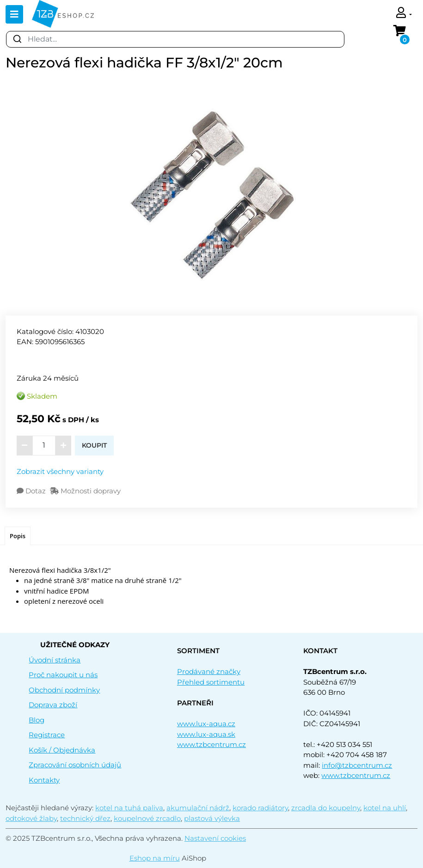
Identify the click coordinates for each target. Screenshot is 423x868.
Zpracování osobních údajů (75, 765)
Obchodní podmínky (64, 690)
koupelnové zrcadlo (147, 818)
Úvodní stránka (55, 660)
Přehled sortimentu (211, 682)
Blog (37, 720)
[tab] (18, 536)
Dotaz (32, 491)
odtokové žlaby (31, 818)
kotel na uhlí (385, 808)
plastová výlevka (212, 818)
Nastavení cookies (215, 838)
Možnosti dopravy (85, 491)
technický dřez (85, 818)
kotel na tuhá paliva (129, 808)
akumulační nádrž (198, 808)
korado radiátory (260, 808)
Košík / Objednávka (62, 750)
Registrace (47, 735)
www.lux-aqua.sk (206, 734)
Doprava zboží (53, 705)
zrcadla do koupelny (326, 808)
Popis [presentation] (18, 536)
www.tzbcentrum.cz (211, 744)
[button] (404, 14)
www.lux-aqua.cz (206, 724)
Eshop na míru (155, 858)
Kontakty (44, 780)
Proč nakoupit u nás (63, 675)
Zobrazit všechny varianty (60, 471)
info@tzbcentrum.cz (357, 765)
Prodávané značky (209, 671)
